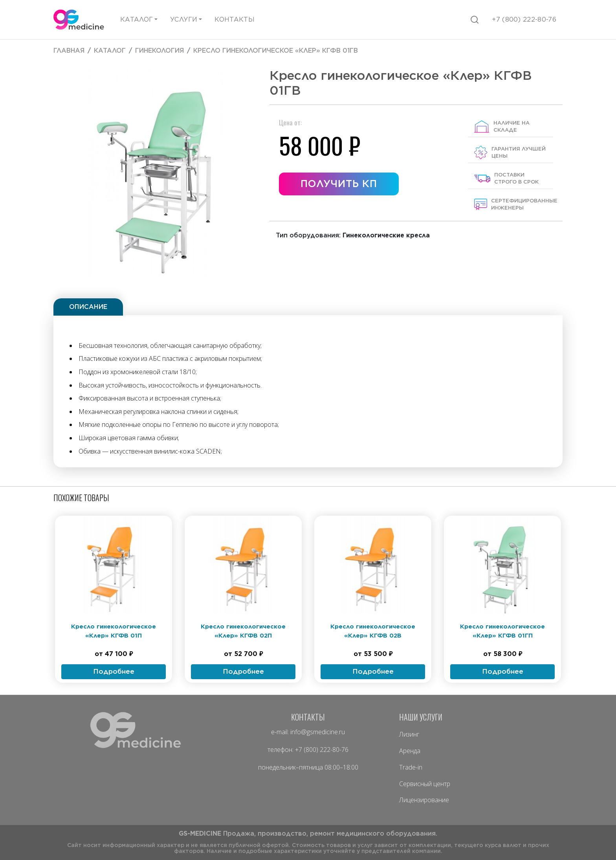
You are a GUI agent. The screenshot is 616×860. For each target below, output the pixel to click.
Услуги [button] (184, 19)
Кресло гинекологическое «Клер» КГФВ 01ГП (502, 631)
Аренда (410, 751)
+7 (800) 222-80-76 (322, 750)
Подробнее (114, 671)
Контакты (235, 19)
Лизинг (409, 734)
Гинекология (159, 51)
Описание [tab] (88, 307)
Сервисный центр (425, 784)
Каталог (110, 51)
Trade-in (411, 767)
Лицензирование (424, 800)
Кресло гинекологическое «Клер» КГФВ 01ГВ (276, 51)
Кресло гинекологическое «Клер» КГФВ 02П (243, 631)
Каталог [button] (137, 19)
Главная (69, 51)
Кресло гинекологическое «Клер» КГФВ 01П (114, 631)
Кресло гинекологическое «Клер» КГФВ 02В (373, 631)
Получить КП (339, 184)
